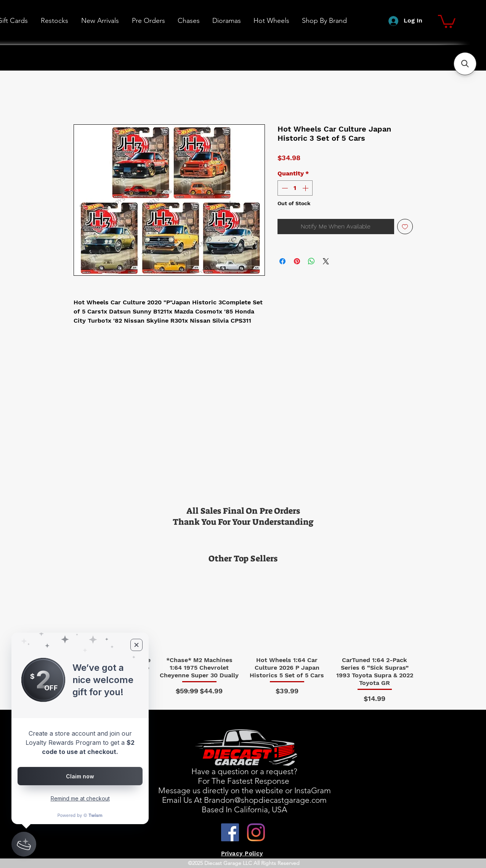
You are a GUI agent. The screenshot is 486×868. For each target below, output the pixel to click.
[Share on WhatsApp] (311, 261)
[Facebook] (230, 832)
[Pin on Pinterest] (297, 261)
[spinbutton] (295, 188)
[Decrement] (284, 188)
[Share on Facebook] (282, 261)
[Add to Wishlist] (405, 227)
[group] (243, 637)
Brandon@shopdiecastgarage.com (265, 800)
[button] (271, 21)
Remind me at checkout (80, 798)
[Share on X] (326, 261)
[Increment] (306, 188)
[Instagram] (256, 832)
